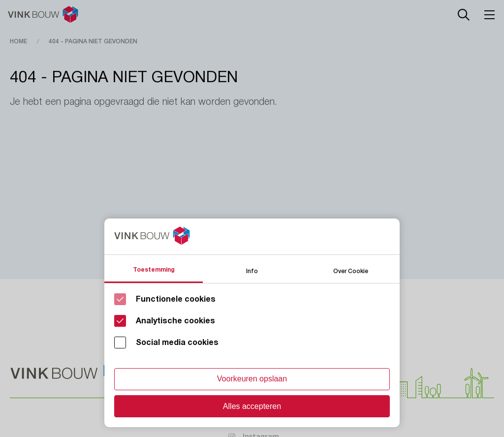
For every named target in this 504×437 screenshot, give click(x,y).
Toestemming (154, 270)
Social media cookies (177, 343)
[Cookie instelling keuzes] (252, 323)
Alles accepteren (252, 406)
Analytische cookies (175, 321)
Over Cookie (351, 270)
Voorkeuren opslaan (252, 379)
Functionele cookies (176, 299)
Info (252, 270)
